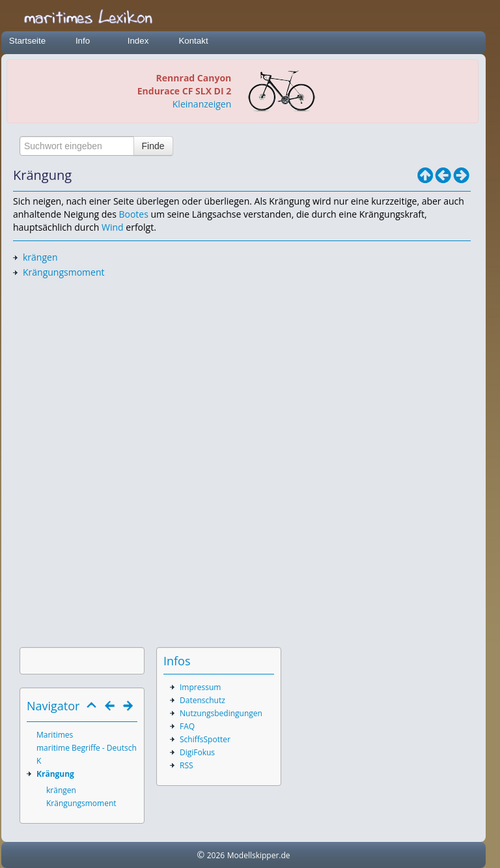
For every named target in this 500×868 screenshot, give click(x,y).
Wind (113, 227)
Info (83, 41)
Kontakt (193, 41)
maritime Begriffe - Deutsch (87, 748)
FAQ (187, 726)
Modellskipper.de (259, 855)
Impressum (200, 687)
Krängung (55, 774)
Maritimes (55, 735)
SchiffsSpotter (205, 739)
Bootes (133, 214)
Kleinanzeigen (202, 104)
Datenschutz (202, 700)
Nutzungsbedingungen (221, 713)
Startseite (27, 41)
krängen (40, 257)
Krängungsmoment (64, 272)
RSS (187, 765)
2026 (216, 855)
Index (138, 41)
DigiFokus (197, 752)
